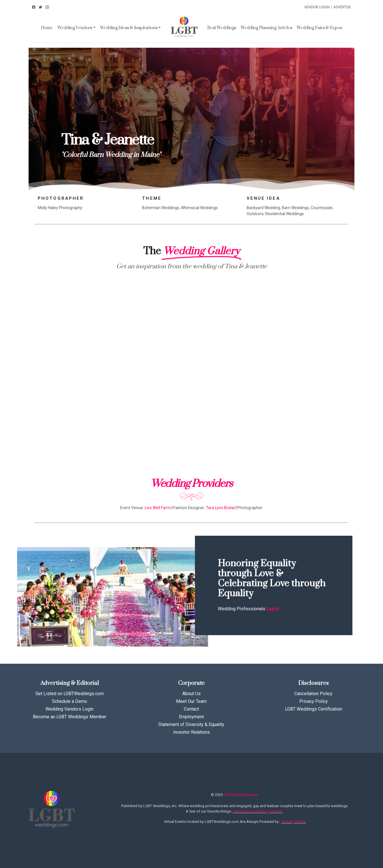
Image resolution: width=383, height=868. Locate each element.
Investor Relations (191, 732)
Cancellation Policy (313, 694)
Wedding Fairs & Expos (319, 28)
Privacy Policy (314, 701)
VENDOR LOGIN (317, 7)
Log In (273, 609)
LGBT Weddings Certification (314, 709)
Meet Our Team (191, 701)
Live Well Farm (157, 508)
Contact (191, 709)
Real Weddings (222, 28)
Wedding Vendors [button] (75, 28)
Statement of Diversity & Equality (191, 724)
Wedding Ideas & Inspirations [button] (129, 28)
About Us (191, 694)
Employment (191, 717)
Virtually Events (294, 822)
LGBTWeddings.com (241, 795)
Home (47, 28)
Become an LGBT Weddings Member (70, 717)
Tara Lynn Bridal (220, 508)
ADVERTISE (342, 7)
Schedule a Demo (70, 701)
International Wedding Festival (258, 811)
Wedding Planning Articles (266, 28)
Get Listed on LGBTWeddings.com (70, 694)
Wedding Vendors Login (69, 709)
